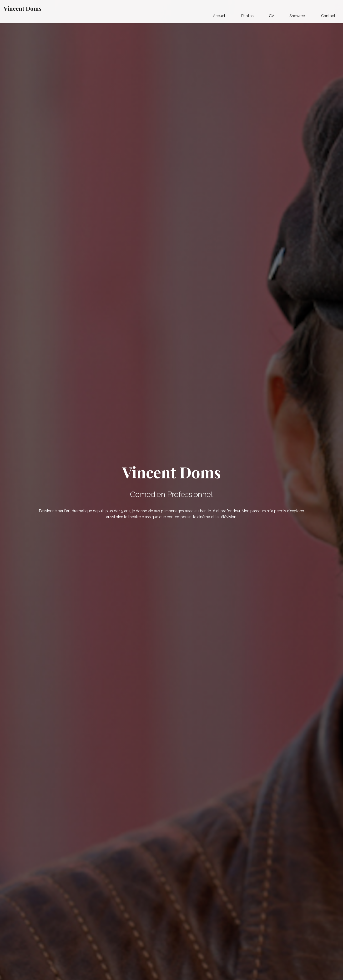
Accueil (219, 16)
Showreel (298, 16)
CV (272, 16)
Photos (247, 16)
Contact (328, 16)
